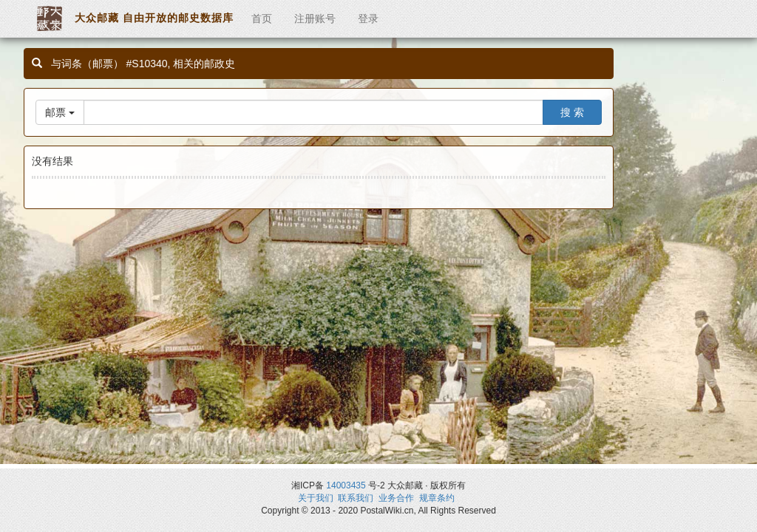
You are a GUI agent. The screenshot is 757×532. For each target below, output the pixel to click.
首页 (262, 18)
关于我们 (316, 498)
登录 (368, 18)
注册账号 (315, 18)
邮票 (60, 112)
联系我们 (356, 498)
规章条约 (437, 498)
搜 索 (572, 112)
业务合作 (396, 498)
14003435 (346, 485)
